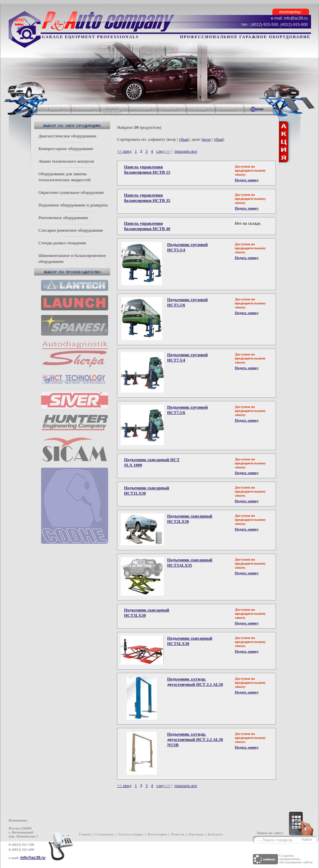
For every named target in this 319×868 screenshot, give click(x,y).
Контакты (227, 109)
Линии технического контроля (66, 161)
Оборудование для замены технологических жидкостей (64, 177)
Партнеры (198, 109)
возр (207, 139)
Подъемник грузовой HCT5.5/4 (187, 247)
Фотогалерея (140, 109)
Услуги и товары (130, 834)
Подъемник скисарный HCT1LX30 (147, 490)
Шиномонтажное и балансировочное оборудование (72, 258)
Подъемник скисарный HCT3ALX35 (190, 562)
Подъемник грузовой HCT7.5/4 (187, 357)
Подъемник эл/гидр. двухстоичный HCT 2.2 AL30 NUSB (195, 739)
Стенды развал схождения (62, 243)
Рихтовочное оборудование (63, 218)
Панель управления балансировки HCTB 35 (147, 198)
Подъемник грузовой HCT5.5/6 (187, 302)
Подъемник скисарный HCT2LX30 (190, 519)
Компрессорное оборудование (66, 149)
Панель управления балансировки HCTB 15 (147, 169)
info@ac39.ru (33, 858)
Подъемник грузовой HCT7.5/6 (187, 410)
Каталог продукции (111, 109)
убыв (183, 139)
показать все (186, 151)
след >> (163, 151)
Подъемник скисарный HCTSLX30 (190, 641)
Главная (53, 109)
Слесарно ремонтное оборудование (71, 230)
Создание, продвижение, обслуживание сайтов (296, 859)
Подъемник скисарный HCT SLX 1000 (152, 462)
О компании (82, 109)
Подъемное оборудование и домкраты (73, 205)
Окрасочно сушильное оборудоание (71, 192)
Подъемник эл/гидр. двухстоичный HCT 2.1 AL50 (195, 682)
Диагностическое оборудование (67, 136)
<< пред (124, 151)
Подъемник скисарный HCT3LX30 (147, 613)
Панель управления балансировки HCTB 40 (147, 226)
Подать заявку (247, 180)
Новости (169, 109)
